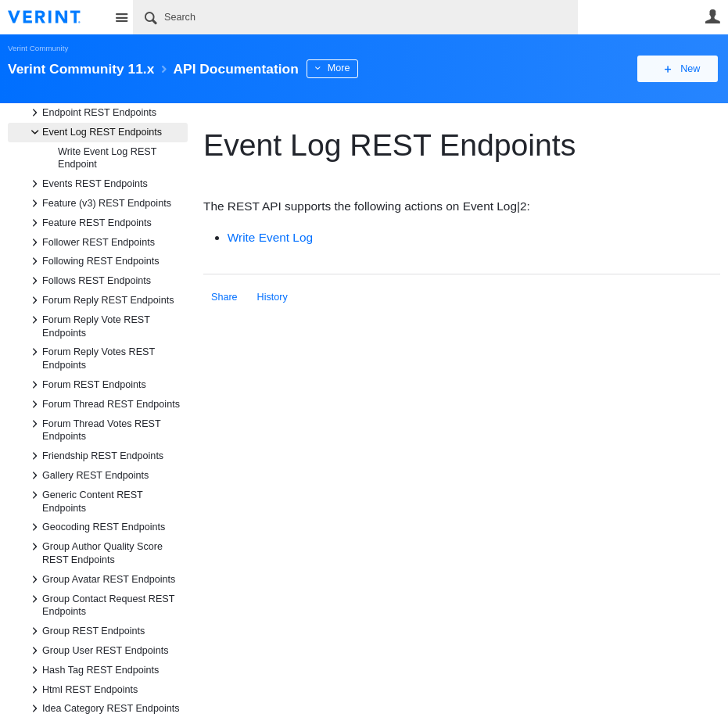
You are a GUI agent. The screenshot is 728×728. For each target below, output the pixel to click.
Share (224, 297)
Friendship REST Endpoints (95, 456)
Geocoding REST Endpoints (96, 527)
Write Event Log (270, 237)
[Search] (355, 17)
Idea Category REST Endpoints (103, 708)
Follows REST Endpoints (89, 281)
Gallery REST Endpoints (88, 475)
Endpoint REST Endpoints (91, 113)
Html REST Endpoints (82, 690)
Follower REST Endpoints (91, 242)
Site (121, 17)
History (273, 297)
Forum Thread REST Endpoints (103, 404)
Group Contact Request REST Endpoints (100, 604)
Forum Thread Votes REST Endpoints (93, 429)
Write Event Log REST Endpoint (107, 158)
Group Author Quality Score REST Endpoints (95, 552)
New (685, 69)
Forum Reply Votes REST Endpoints (91, 357)
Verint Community (38, 48)
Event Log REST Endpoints (94, 132)
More (351, 68)
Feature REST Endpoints (89, 223)
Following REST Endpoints (93, 261)
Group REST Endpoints (86, 631)
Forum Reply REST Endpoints (100, 300)
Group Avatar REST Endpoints (101, 579)
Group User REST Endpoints (97, 651)
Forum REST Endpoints (86, 385)
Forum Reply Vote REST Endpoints (88, 325)
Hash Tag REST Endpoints (93, 670)
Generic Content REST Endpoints (85, 500)
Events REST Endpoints (87, 184)
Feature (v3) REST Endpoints (99, 203)
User (712, 16)
